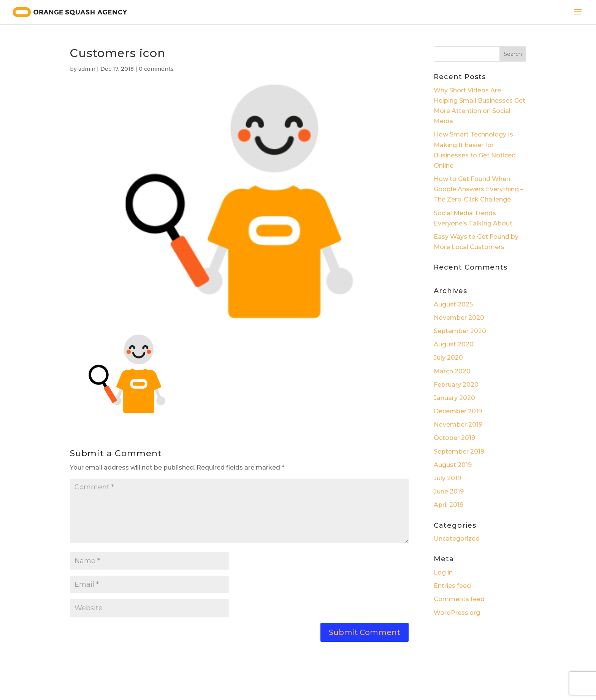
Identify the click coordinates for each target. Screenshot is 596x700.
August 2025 (453, 304)
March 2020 (452, 371)
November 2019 (458, 425)
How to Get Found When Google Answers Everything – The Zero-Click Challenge (479, 189)
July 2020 (448, 358)
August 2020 (454, 344)
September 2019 (459, 452)
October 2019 (454, 438)
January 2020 (454, 398)
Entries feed (452, 586)
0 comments (156, 69)
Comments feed (459, 599)
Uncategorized (457, 539)
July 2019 (447, 478)
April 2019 (449, 505)
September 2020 (460, 331)
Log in (443, 572)
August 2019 (453, 465)
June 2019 (449, 491)
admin (87, 69)
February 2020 (456, 385)
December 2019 (458, 411)
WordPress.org (457, 613)
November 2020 (459, 318)
